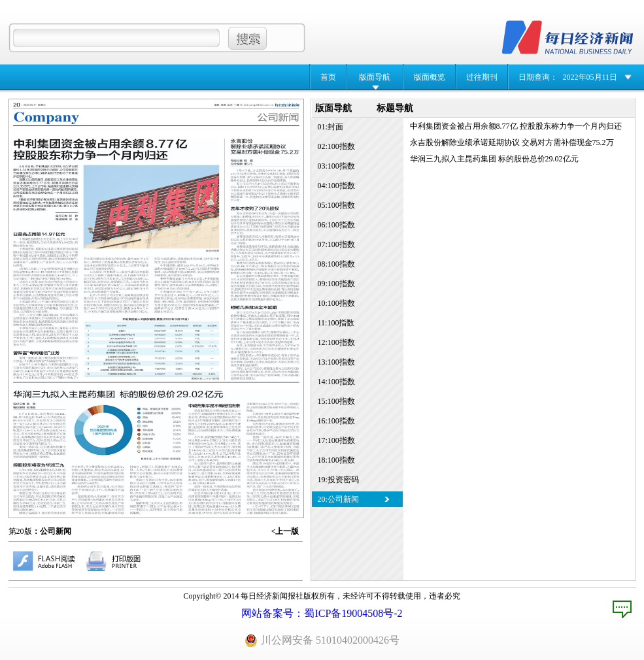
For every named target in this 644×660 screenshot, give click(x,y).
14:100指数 (336, 382)
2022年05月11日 (590, 77)
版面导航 (375, 77)
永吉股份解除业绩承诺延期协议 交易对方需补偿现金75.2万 (512, 142)
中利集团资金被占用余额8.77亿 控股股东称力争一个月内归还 (516, 126)
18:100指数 (336, 460)
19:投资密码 (338, 480)
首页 (328, 77)
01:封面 (330, 127)
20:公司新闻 (338, 499)
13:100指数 (336, 362)
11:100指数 (336, 323)
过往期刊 (482, 77)
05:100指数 (336, 205)
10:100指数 (336, 303)
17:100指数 (336, 440)
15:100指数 (336, 401)
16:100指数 (336, 421)
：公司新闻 (52, 531)
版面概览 (430, 77)
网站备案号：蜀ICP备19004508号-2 (322, 613)
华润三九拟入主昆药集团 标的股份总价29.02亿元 (494, 159)
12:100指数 (336, 342)
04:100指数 (336, 186)
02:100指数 (336, 146)
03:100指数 (336, 166)
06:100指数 (336, 225)
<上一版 (285, 531)
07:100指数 (336, 244)
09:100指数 (336, 284)
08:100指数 (336, 264)
